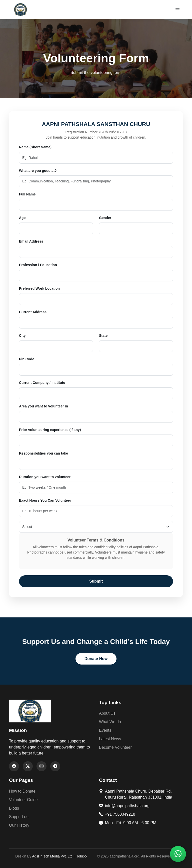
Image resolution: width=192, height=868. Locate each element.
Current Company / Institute (42, 383)
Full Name (27, 194)
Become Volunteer (115, 747)
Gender (105, 218)
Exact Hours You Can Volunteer (45, 500)
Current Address (33, 312)
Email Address (31, 241)
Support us (19, 817)
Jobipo (81, 856)
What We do (110, 722)
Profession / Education (38, 265)
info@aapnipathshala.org (124, 806)
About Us (107, 713)
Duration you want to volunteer (45, 477)
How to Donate (22, 791)
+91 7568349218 (117, 814)
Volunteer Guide (23, 800)
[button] (178, 854)
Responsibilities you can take (43, 453)
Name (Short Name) (35, 147)
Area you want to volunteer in (43, 406)
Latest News (110, 739)
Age (22, 218)
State (103, 336)
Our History (19, 825)
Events (105, 730)
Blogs (14, 808)
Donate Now (96, 659)
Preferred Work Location (39, 288)
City (22, 336)
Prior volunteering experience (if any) (50, 430)
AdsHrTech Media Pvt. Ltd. (53, 856)
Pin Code (27, 359)
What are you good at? (38, 171)
